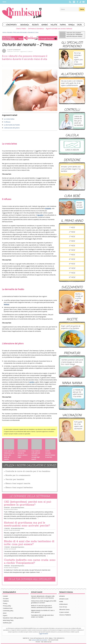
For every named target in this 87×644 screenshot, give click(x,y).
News (4, 2)
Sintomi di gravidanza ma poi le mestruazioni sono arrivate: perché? (27, 524)
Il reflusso (7, 122)
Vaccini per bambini (15, 479)
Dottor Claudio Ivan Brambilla (13, 530)
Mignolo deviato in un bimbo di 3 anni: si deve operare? (43, 611)
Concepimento (11, 25)
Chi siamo (6, 598)
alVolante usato (64, 599)
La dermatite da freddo (12, 125)
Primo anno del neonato (20, 32)
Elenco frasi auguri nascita (18, 483)
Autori (5, 613)
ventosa (6, 304)
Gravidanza (25, 25)
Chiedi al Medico (21, 29)
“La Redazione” (16, 50)
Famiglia (71, 25)
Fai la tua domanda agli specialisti (30, 579)
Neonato (35, 25)
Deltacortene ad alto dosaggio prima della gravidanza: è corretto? (44, 602)
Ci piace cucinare (64, 612)
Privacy (5, 603)
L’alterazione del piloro (12, 128)
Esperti (5, 615)
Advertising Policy (8, 620)
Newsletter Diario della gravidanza (13, 618)
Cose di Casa (63, 607)
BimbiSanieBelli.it (22, 13)
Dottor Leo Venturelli (11, 549)
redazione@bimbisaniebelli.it (39, 640)
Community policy (8, 611)
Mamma (63, 25)
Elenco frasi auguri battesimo (19, 488)
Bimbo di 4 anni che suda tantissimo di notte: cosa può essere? (29, 543)
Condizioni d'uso (8, 608)
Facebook (77, 2)
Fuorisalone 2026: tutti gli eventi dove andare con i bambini (42, 616)
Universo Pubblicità (65, 615)
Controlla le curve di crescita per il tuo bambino (28, 471)
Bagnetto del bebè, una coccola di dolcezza (59, 29)
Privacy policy (7, 606)
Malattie (54, 25)
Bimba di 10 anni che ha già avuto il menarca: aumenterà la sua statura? (42, 606)
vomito (32, 382)
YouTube (83, 2)
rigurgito (40, 215)
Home (4, 32)
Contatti (5, 596)
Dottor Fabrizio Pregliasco (12, 568)
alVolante (62, 596)
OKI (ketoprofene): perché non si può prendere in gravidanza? (28, 503)
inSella (61, 601)
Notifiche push (7, 623)
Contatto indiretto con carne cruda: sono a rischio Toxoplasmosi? (30, 561)
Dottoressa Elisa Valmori (11, 509)
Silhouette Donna (64, 609)
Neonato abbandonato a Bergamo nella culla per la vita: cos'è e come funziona (43, 597)
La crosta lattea (9, 119)
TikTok (80, 2)
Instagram (74, 2)
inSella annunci (63, 604)
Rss (70, 2)
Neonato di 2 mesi (33, 32)
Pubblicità (6, 601)
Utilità (79, 25)
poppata (48, 208)
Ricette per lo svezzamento (18, 475)
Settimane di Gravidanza (36, 29)
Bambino (45, 25)
